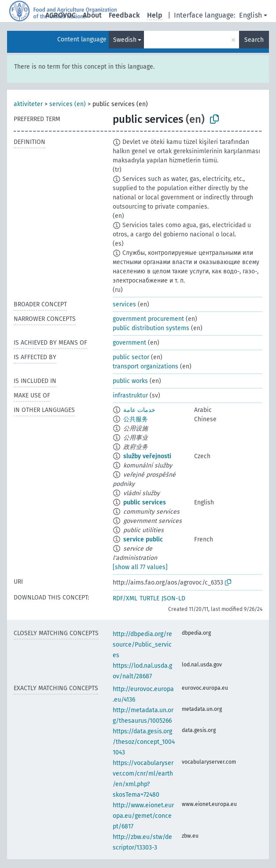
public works (130, 381)
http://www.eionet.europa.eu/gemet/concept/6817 (143, 816)
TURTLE (149, 598)
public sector (131, 357)
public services (145, 502)
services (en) (68, 104)
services (124, 304)
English (250, 15)
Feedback (124, 15)
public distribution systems (151, 328)
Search (254, 40)
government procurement (148, 319)
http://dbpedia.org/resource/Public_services (142, 645)
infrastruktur (130, 395)
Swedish (125, 40)
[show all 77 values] (140, 567)
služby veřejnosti (147, 456)
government (129, 343)
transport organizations (145, 366)
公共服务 (136, 419)
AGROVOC (61, 15)
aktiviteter (28, 104)
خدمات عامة (139, 410)
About (92, 15)
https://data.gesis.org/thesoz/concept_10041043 (144, 742)
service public (143, 539)
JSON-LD (173, 598)
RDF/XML (125, 598)
